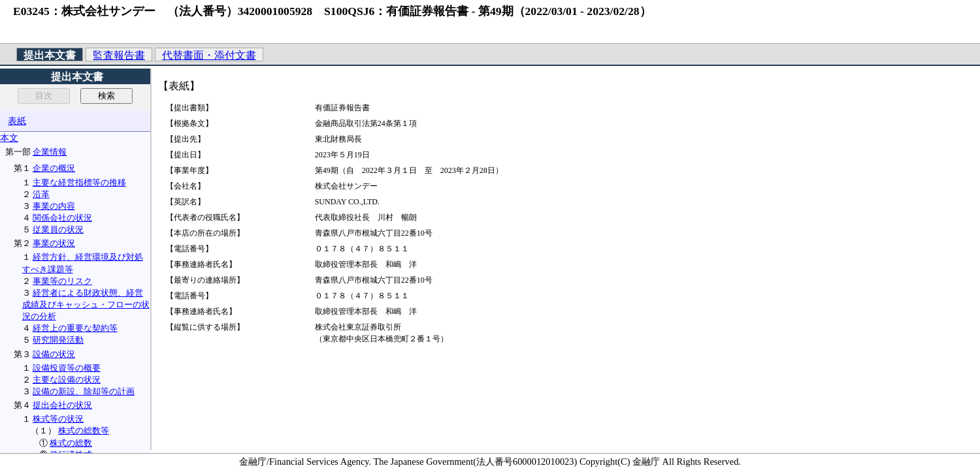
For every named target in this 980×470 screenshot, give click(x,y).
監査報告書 (119, 55)
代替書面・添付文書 (209, 55)
